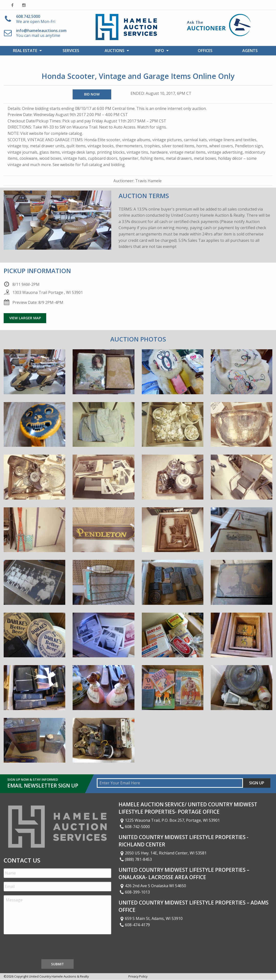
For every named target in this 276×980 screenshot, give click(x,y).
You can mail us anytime (41, 33)
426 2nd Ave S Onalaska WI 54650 (152, 886)
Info (160, 51)
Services (71, 51)
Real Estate (25, 51)
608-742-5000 (134, 827)
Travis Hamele (148, 181)
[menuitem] (26, 51)
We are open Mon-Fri (36, 19)
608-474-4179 (134, 925)
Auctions (115, 51)
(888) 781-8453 (135, 859)
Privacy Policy (138, 976)
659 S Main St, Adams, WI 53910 (151, 918)
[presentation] (41, 948)
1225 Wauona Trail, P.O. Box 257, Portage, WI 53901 (169, 820)
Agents (250, 51)
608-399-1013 (134, 892)
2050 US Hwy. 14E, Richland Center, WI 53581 (163, 853)
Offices (205, 51)
